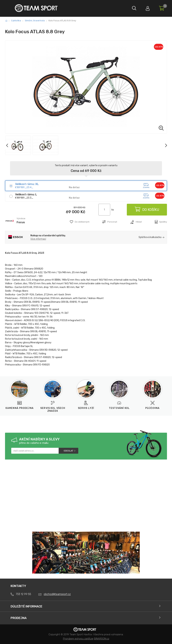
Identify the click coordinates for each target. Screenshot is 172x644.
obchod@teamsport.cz (57, 594)
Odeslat (68, 451)
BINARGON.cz (102, 639)
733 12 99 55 (23, 594)
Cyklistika (16, 21)
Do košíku (147, 210)
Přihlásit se (148, 8)
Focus (21, 222)
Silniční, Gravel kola (35, 21)
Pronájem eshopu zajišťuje (78, 639)
